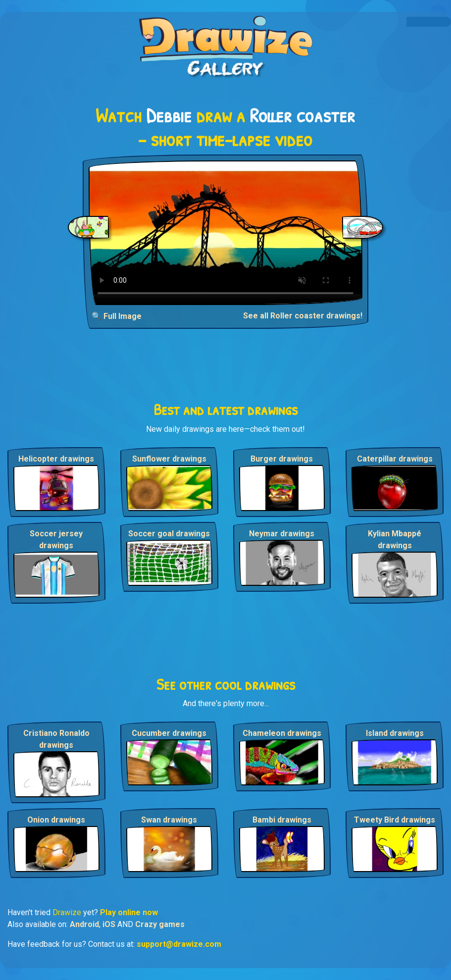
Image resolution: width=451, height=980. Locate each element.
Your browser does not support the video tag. (225, 233)
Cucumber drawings (169, 733)
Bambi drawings (282, 820)
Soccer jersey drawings (56, 540)
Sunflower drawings (169, 459)
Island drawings (395, 733)
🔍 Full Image (117, 316)
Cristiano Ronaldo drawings (56, 739)
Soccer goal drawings (169, 534)
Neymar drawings (282, 534)
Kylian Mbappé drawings (395, 540)
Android (84, 924)
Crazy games (160, 924)
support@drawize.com (179, 944)
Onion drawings (56, 820)
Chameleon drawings (282, 733)
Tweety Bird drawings (395, 820)
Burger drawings (282, 459)
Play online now (129, 912)
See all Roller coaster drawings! (303, 316)
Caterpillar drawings (395, 459)
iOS (109, 924)
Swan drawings (169, 820)
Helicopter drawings (56, 459)
